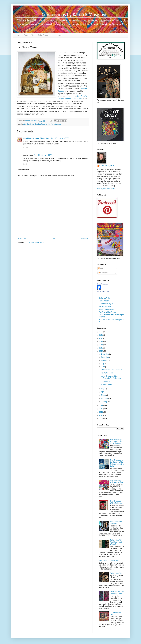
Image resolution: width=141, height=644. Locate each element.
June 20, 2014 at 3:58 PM (43, 155)
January (104, 402)
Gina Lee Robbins (41, 124)
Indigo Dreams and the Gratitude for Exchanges (111, 377)
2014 (101, 351)
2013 (101, 406)
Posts (101, 269)
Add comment (23, 170)
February (105, 398)
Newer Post (22, 238)
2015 (101, 348)
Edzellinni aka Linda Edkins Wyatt (37, 138)
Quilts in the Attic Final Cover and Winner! (116, 542)
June (103, 367)
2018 (101, 338)
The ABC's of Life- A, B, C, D (111, 370)
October (104, 360)
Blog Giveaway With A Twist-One (116, 502)
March (104, 395)
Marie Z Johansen (105, 306)
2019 (101, 335)
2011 (101, 412)
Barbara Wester (105, 298)
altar (25, 124)
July (103, 364)
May (103, 389)
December (105, 354)
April (103, 392)
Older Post (84, 238)
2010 (101, 415)
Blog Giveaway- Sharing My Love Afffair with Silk (116, 442)
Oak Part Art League (54, 124)
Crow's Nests (106, 381)
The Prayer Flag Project (107, 312)
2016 (101, 345)
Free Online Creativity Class (109, 561)
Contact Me (29, 35)
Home (17, 35)
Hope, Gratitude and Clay (116, 523)
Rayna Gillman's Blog (107, 309)
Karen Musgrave (102, 284)
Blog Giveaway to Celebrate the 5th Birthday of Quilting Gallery (117, 463)
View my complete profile (106, 189)
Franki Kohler (104, 301)
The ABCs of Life (107, 373)
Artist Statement (45, 35)
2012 (101, 409)
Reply (26, 147)
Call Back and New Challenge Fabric (117, 593)
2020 (101, 332)
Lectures (59, 35)
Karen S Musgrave (107, 166)
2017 (101, 341)
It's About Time (106, 385)
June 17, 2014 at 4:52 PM (60, 138)
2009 (101, 419)
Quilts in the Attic (116, 573)
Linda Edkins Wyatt (106, 304)
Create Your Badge (103, 291)
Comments (103, 273)
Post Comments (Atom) (35, 242)
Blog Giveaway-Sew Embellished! (117, 482)
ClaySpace (30, 124)
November (105, 357)
